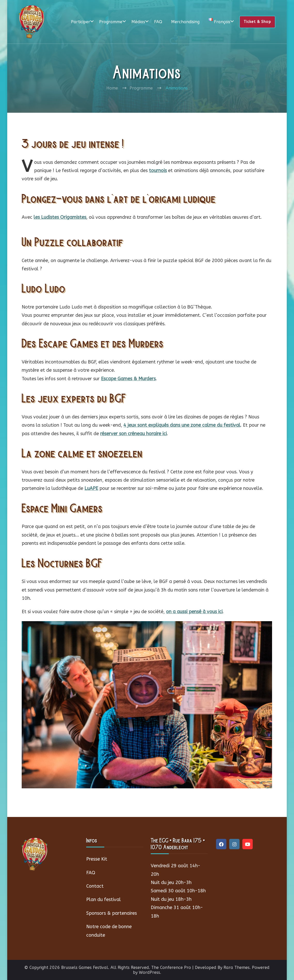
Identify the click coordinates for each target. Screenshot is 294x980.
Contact (95, 886)
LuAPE (91, 488)
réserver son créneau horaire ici (133, 434)
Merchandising (185, 22)
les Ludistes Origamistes (60, 217)
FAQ (158, 22)
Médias (138, 22)
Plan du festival (104, 900)
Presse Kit (97, 859)
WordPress (149, 972)
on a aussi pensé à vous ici (194, 612)
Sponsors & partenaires (112, 913)
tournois (158, 171)
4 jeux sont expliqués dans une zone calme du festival (182, 425)
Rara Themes (237, 967)
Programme (111, 22)
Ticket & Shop (257, 22)
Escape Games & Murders (128, 379)
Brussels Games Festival (85, 967)
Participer (81, 22)
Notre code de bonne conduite (109, 931)
